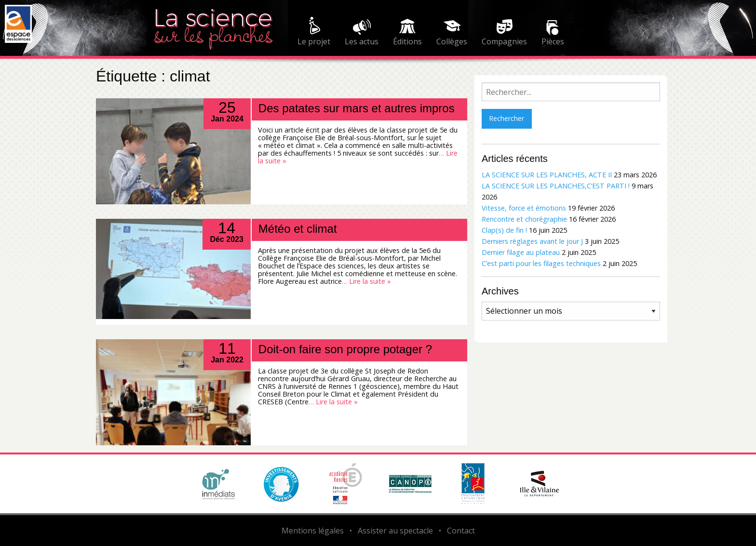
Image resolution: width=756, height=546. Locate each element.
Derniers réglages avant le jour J (532, 241)
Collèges (452, 41)
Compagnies (504, 41)
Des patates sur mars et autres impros (357, 108)
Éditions (407, 41)
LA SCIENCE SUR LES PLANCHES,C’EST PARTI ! (556, 186)
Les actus (362, 41)
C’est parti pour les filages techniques (541, 263)
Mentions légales (313, 531)
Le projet (314, 41)
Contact (461, 531)
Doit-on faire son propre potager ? (345, 349)
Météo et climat (298, 229)
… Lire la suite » (366, 281)
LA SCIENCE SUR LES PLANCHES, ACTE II (547, 175)
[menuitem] (314, 33)
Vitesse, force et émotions (524, 208)
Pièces (553, 41)
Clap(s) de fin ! (504, 230)
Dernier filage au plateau (521, 252)
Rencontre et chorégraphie (524, 219)
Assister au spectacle (395, 531)
